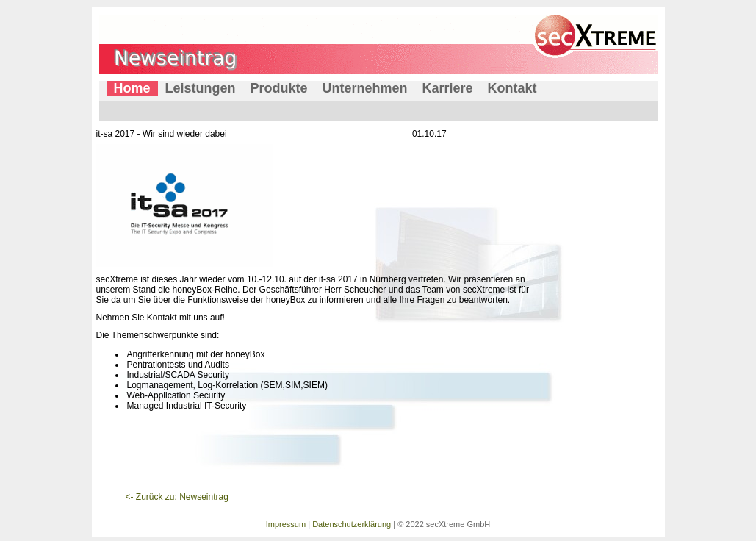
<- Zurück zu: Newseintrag (177, 497)
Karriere (448, 88)
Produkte (279, 88)
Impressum (286, 524)
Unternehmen (365, 88)
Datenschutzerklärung (352, 524)
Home (132, 88)
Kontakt (512, 88)
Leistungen (201, 88)
